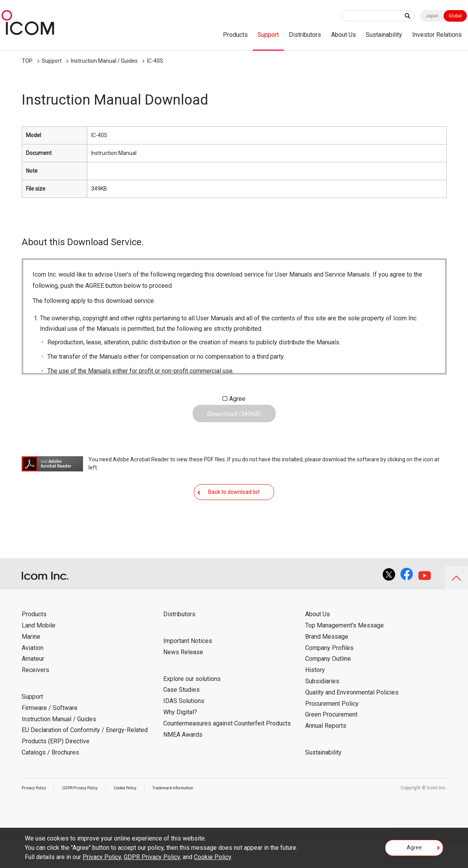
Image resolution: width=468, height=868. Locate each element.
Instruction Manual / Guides (104, 61)
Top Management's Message (345, 649)
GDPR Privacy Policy (88, 812)
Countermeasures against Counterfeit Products (227, 747)
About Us (344, 35)
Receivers (35, 694)
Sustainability (384, 35)
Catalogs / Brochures (50, 776)
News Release (183, 676)
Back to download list (234, 510)
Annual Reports (326, 750)
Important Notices (188, 665)
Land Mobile (39, 649)
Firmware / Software (50, 732)
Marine (31, 661)
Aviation (33, 672)
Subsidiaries (322, 705)
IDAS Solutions (184, 725)
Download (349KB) (234, 419)
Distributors (305, 35)
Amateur (33, 683)
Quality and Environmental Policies (352, 716)
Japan (432, 16)
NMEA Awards (183, 759)
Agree (237, 399)
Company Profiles (329, 672)
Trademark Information (195, 812)
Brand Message (327, 661)
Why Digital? (180, 736)
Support (268, 35)
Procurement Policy (332, 728)
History (315, 694)
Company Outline (328, 683)
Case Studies (181, 714)
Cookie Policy (140, 812)
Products (235, 35)
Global (455, 16)
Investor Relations (437, 35)
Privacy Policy (36, 812)
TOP (27, 61)
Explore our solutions (192, 703)
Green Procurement (331, 738)
